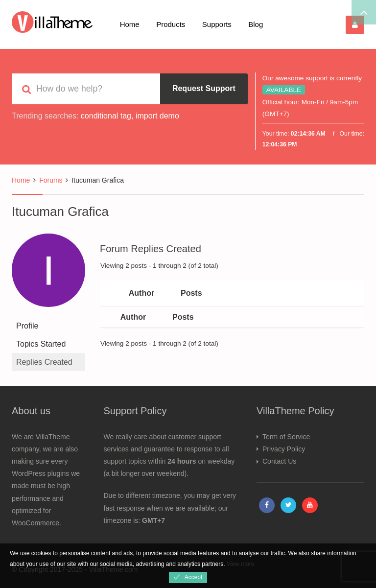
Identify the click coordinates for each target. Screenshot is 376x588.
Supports (217, 24)
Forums (51, 180)
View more (240, 564)
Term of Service (286, 437)
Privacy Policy (284, 449)
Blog (256, 24)
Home (130, 24)
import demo (157, 116)
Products (171, 24)
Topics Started (41, 344)
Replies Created (44, 362)
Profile (27, 326)
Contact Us (279, 461)
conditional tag (106, 116)
